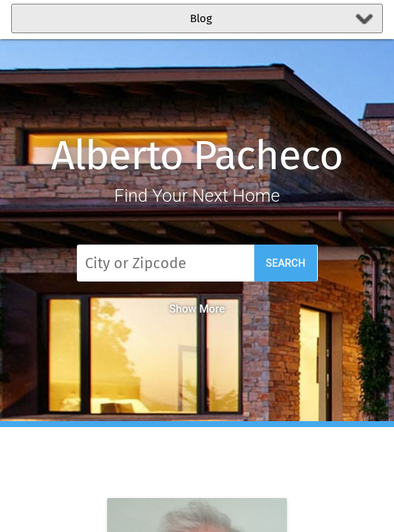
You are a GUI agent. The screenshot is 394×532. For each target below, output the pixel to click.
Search (286, 263)
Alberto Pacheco (197, 156)
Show (197, 309)
